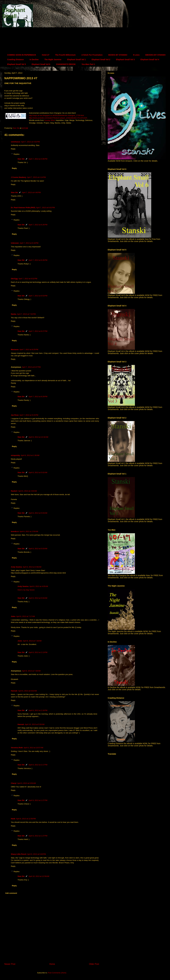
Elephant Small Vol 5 (17, 64)
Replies (17, 154)
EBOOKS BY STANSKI (155, 55)
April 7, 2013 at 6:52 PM (28, 279)
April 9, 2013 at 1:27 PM (38, 800)
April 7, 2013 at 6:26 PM (38, 225)
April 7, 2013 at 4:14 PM (36, 177)
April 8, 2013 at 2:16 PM (38, 710)
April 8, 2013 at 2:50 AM (29, 531)
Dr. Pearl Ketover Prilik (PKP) (23, 208)
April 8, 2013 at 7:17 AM (26, 616)
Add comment (11, 893)
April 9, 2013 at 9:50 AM (26, 783)
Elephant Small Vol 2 (101, 60)
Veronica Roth (17, 748)
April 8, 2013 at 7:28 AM (32, 641)
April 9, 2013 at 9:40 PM (36, 854)
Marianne (15, 350)
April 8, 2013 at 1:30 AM (30, 455)
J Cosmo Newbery (19, 177)
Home (52, 964)
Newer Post (10, 964)
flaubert (14, 491)
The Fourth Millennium (65, 55)
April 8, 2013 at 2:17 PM (38, 765)
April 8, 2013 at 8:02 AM (28, 691)
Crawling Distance (15, 60)
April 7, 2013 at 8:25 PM (29, 350)
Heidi (13, 819)
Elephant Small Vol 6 (41, 64)
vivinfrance (16, 142)
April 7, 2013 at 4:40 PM (31, 192)
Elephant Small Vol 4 (150, 60)
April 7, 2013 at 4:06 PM (38, 159)
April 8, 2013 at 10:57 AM (33, 748)
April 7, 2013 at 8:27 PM (38, 331)
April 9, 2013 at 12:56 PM (26, 819)
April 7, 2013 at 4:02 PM (30, 142)
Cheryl (14, 783)
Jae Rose (15, 415)
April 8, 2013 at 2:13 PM (38, 652)
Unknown (15, 243)
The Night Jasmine (53, 60)
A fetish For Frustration (92, 55)
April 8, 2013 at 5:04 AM (38, 598)
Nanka (14, 314)
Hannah (14, 691)
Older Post (94, 964)
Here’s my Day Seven (26, 590)
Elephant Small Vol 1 (76, 60)
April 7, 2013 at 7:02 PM (26, 314)
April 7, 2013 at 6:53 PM (38, 296)
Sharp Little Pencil (19, 854)
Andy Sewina (16, 567)
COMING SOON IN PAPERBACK (22, 55)
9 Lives (136, 55)
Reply (13, 149)
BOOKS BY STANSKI (118, 55)
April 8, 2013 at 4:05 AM (39, 586)
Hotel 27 (46, 55)
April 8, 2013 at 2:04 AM (28, 491)
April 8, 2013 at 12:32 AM (38, 437)
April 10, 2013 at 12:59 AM (39, 876)
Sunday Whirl (49, 120)
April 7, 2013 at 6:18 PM (29, 243)
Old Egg (14, 279)
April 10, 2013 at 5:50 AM (35, 724)
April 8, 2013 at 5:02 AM (38, 472)
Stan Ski (21, 159)
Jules (13, 616)
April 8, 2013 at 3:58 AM (32, 567)
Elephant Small (14, 13)
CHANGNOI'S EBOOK (66, 64)
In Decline (34, 60)
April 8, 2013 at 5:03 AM (38, 513)
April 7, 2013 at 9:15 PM (29, 415)
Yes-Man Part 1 (88, 64)
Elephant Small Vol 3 (125, 60)
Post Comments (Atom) (57, 973)
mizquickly (15, 455)
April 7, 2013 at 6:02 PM (45, 208)
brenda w (15, 531)
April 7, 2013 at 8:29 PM (38, 397)
